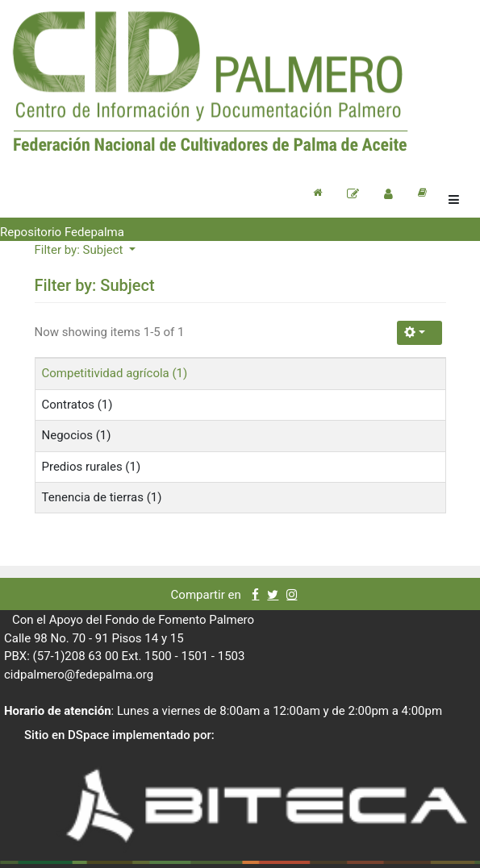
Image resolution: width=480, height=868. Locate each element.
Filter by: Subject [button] (81, 250)
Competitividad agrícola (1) (115, 373)
